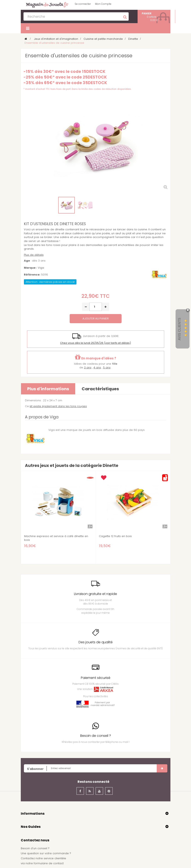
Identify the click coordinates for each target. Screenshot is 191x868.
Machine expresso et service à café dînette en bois (56, 538)
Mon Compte (103, 4)
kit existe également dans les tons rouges (58, 406)
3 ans (88, 367)
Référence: (32, 275)
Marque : (30, 268)
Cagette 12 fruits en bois (115, 536)
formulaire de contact (49, 863)
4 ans (97, 367)
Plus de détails (34, 255)
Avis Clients (179, 329)
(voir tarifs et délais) (95, 343)
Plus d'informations (48, 389)
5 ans (107, 367)
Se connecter (83, 4)
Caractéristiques (100, 389)
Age (27, 261)
